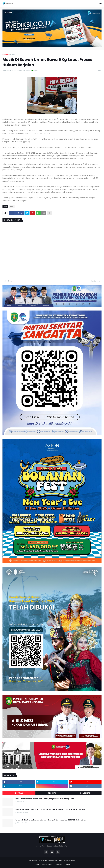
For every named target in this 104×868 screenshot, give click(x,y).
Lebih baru (8, 281)
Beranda (6, 54)
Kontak (67, 864)
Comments (85, 793)
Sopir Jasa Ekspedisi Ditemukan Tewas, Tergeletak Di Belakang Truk (44, 799)
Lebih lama (96, 281)
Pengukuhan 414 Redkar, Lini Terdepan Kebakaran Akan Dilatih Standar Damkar (50, 809)
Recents (52, 793)
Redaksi (58, 864)
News (13, 54)
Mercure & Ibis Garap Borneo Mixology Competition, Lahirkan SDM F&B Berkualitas (50, 820)
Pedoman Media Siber (43, 864)
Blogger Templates (67, 860)
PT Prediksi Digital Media (49, 860)
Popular (19, 793)
